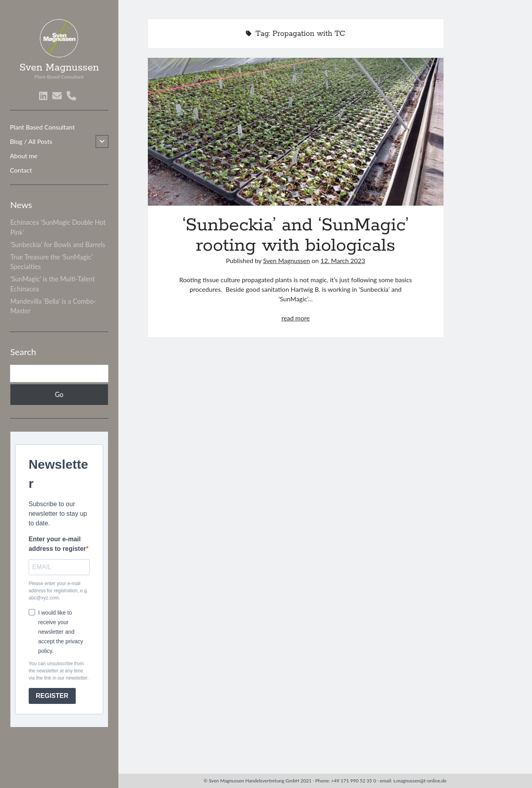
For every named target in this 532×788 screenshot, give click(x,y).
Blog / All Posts (31, 141)
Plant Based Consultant (42, 127)
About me (24, 156)
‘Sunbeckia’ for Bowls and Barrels (58, 245)
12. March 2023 (343, 260)
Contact (21, 170)
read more (295, 318)
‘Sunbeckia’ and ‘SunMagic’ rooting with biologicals (296, 132)
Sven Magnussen (59, 68)
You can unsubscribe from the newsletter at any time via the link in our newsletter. (59, 671)
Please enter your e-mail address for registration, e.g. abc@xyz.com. (58, 591)
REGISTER (52, 696)
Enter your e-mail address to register (57, 544)
